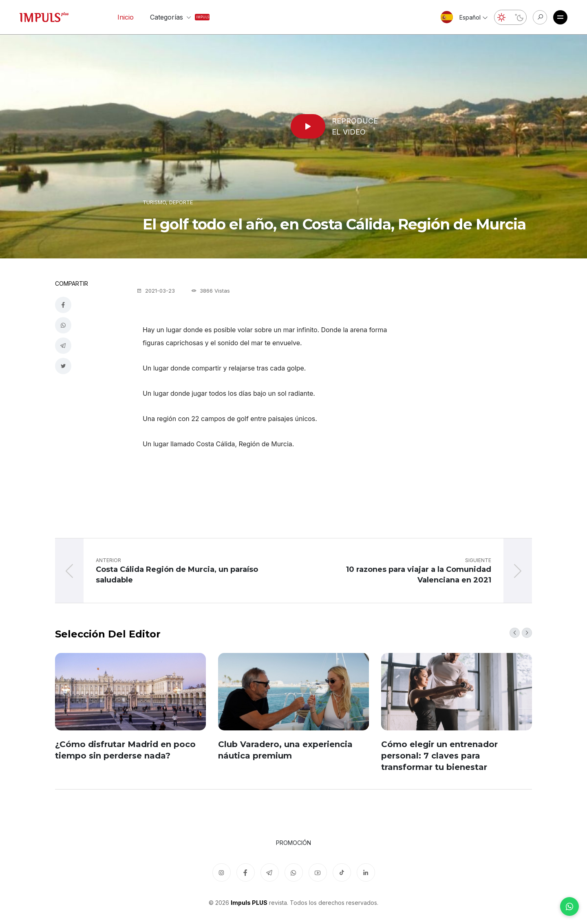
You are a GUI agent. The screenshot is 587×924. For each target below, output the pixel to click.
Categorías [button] (172, 17)
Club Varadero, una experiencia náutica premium (285, 750)
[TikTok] (342, 872)
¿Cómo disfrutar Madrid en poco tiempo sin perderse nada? (125, 750)
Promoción (293, 843)
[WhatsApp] (569, 906)
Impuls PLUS (249, 903)
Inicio (126, 17)
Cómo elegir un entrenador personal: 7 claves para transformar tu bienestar (439, 756)
